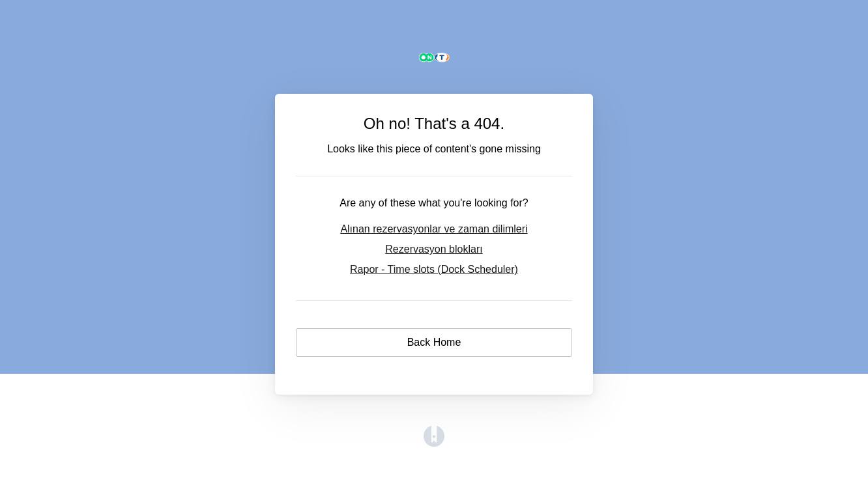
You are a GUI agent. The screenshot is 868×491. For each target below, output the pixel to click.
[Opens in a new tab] (434, 443)
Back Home (434, 342)
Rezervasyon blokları (434, 249)
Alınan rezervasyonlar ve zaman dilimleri (434, 229)
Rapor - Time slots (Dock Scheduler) (434, 269)
